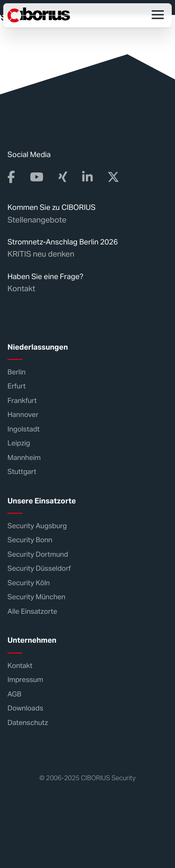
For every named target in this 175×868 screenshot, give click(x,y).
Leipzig (19, 443)
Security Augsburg (37, 526)
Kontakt (21, 288)
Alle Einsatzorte (32, 612)
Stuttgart (22, 472)
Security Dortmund (38, 555)
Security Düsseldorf (39, 569)
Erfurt (17, 386)
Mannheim (24, 458)
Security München (36, 597)
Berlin (17, 372)
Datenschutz (28, 723)
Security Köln (29, 583)
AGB (14, 694)
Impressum (25, 680)
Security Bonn (30, 540)
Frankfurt (22, 401)
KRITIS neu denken (41, 254)
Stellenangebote (37, 220)
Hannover (23, 415)
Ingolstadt (24, 429)
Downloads (25, 708)
